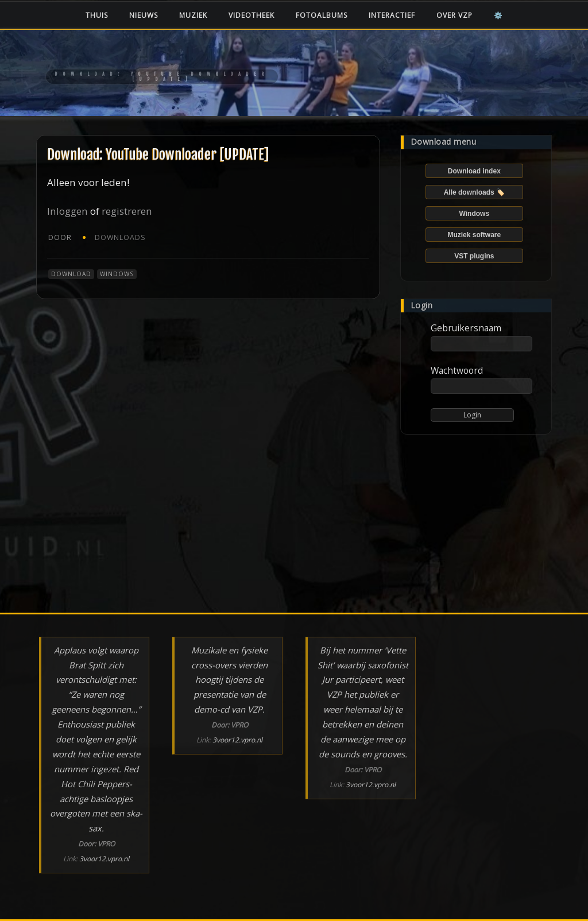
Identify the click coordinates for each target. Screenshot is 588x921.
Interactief (392, 15)
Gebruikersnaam (466, 328)
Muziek (193, 15)
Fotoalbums (322, 15)
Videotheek (252, 15)
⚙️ (498, 15)
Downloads (120, 237)
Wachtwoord (457, 370)
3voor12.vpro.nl (104, 859)
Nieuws (144, 15)
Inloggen (67, 211)
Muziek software (474, 235)
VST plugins (474, 256)
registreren (127, 211)
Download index (474, 171)
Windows (117, 274)
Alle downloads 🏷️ (474, 192)
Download (71, 274)
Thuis (97, 15)
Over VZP (454, 15)
